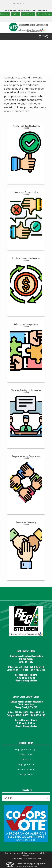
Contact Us (26, 760)
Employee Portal (26, 764)
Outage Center (26, 774)
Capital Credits (26, 755)
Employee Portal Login (26, 750)
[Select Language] (26, 798)
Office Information (26, 769)
